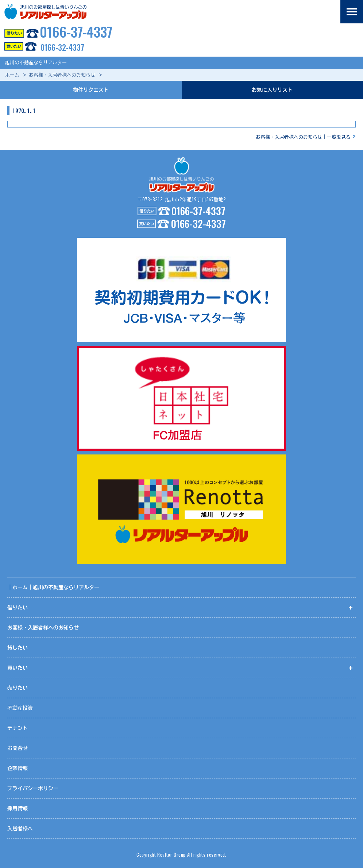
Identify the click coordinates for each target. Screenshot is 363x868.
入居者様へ (20, 829)
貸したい (18, 648)
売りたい (18, 688)
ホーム (12, 75)
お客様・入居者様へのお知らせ (62, 75)
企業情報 (18, 768)
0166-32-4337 (42, 47)
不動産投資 (20, 708)
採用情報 (18, 808)
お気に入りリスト (272, 90)
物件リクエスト (91, 90)
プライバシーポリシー (33, 788)
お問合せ (18, 748)
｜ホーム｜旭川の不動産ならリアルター (53, 587)
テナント (18, 728)
